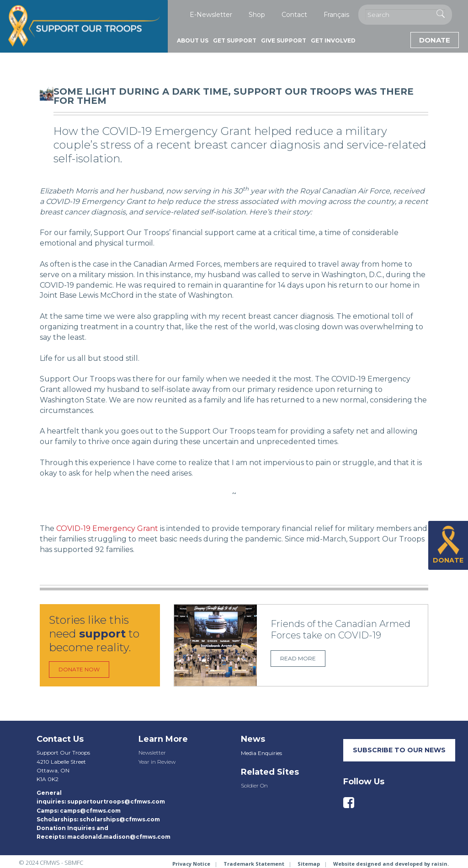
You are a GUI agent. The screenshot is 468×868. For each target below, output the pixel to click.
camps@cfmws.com (90, 811)
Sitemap (309, 864)
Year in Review (157, 762)
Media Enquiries (261, 753)
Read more (298, 658)
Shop (257, 15)
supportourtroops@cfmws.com (116, 801)
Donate (435, 40)
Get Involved (333, 40)
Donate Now (79, 669)
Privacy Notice (191, 864)
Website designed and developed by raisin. (391, 864)
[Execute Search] (441, 14)
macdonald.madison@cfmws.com (119, 837)
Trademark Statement (254, 864)
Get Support (235, 40)
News (253, 739)
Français (336, 15)
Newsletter (152, 753)
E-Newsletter (211, 15)
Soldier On (254, 785)
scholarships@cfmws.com (120, 819)
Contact (294, 15)
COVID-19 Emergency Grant (106, 528)
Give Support (284, 40)
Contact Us (60, 739)
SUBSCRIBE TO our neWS (399, 750)
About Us (193, 40)
